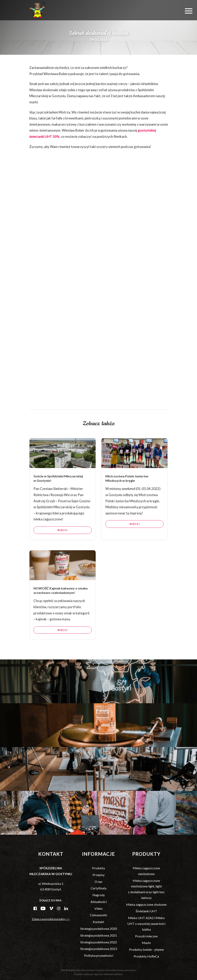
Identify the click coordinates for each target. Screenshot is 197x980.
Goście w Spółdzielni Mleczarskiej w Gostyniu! (58, 496)
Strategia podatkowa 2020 (99, 929)
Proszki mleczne (146, 936)
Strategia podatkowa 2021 (99, 935)
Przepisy (99, 875)
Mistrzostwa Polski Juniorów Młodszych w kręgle (127, 496)
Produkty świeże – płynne (146, 949)
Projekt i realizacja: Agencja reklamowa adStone (99, 974)
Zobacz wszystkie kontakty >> (51, 919)
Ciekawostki (98, 915)
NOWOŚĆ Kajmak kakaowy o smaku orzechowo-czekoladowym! (61, 608)
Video (98, 908)
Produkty (98, 868)
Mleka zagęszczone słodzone (146, 904)
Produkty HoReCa (146, 956)
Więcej (62, 548)
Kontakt (98, 922)
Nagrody (99, 895)
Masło (146, 943)
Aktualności (99, 902)
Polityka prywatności (99, 955)
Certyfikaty (99, 888)
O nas (98, 882)
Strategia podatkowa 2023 (99, 949)
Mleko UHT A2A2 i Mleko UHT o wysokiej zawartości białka (146, 924)
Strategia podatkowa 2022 (99, 942)
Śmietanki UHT (146, 911)
